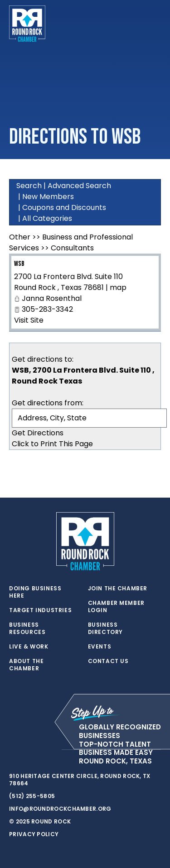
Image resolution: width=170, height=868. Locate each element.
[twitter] (14, 750)
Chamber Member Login (116, 607)
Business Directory (105, 629)
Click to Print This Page (52, 444)
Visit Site (29, 320)
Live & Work (29, 647)
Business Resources (27, 629)
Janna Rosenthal (52, 298)
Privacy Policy (34, 834)
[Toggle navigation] (154, 24)
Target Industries (40, 610)
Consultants (72, 248)
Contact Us (108, 661)
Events (100, 647)
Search (29, 186)
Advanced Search (79, 186)
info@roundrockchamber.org (60, 809)
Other (20, 237)
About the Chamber (26, 665)
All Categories (47, 218)
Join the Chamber (118, 589)
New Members (48, 197)
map (118, 287)
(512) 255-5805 (32, 796)
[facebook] (32, 750)
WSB (19, 264)
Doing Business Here (35, 592)
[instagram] (50, 750)
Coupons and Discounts (64, 207)
